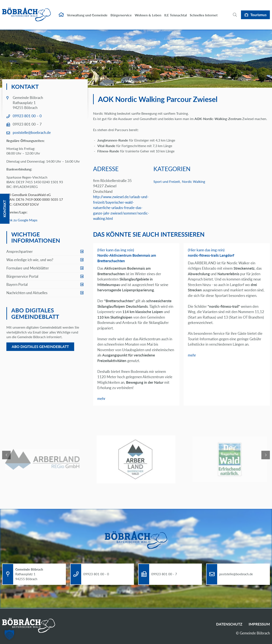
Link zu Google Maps (22, 220)
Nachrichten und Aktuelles (27, 293)
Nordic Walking (193, 181)
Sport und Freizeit (167, 181)
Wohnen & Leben (148, 12)
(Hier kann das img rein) (116, 250)
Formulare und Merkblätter (28, 268)
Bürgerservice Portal (22, 276)
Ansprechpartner (20, 251)
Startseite (61, 12)
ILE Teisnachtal (176, 12)
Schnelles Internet (204, 12)
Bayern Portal (17, 284)
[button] (9, 635)
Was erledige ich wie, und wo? (30, 260)
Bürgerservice (121, 12)
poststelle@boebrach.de (32, 132)
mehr (101, 399)
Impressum (259, 624)
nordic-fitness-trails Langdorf (211, 255)
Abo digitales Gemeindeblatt (40, 347)
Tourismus (258, 12)
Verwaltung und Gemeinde (87, 12)
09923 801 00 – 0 (27, 116)
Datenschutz (229, 624)
